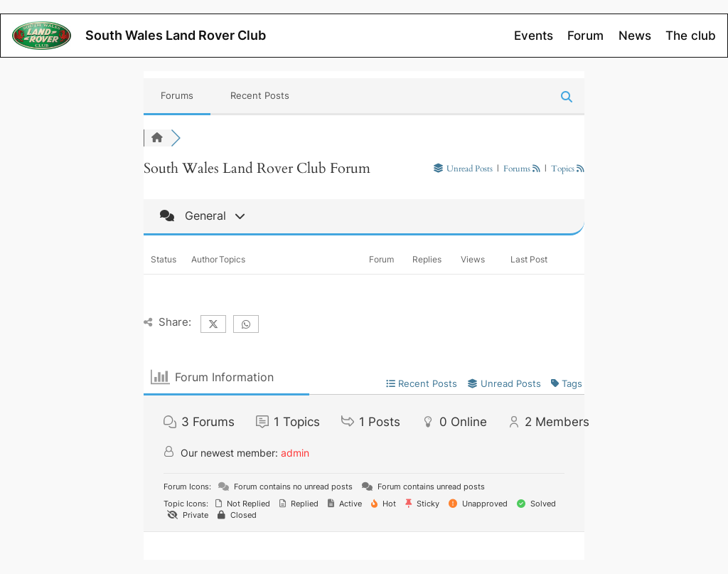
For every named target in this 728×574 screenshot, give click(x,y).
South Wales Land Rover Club (176, 35)
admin (295, 453)
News (635, 36)
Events (534, 36)
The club (691, 36)
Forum (585, 36)
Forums (177, 95)
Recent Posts (260, 95)
